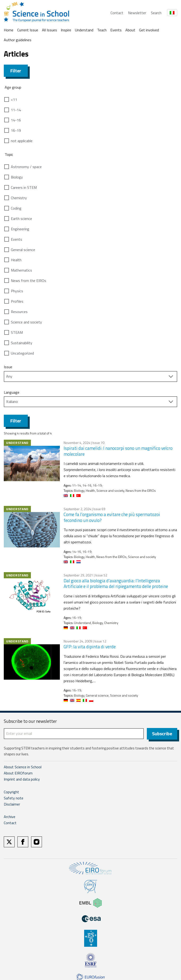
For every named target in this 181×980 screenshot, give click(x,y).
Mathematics (21, 270)
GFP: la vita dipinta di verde (90, 647)
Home (9, 30)
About (130, 30)
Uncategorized (22, 353)
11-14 (16, 110)
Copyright (11, 793)
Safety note (14, 799)
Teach (102, 30)
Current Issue (28, 30)
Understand (84, 30)
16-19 (16, 130)
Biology (17, 177)
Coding (16, 208)
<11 (14, 99)
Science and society (26, 322)
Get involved (149, 30)
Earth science (21, 219)
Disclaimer (12, 805)
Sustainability (22, 343)
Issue (8, 367)
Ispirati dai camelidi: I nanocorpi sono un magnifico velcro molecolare (118, 451)
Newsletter (137, 13)
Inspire (66, 30)
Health (16, 260)
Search (156, 13)
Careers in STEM (24, 187)
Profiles (17, 301)
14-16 (16, 120)
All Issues (49, 30)
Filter (16, 71)
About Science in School (23, 768)
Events (116, 30)
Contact (117, 13)
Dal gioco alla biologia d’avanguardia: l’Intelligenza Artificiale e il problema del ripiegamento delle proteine (116, 583)
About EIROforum (18, 774)
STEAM (17, 332)
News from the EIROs (29, 281)
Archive (10, 818)
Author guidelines (18, 40)
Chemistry (19, 198)
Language (12, 392)
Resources (19, 312)
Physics (17, 291)
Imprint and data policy (22, 780)
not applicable (22, 141)
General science (23, 250)
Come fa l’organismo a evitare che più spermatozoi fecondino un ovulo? (112, 517)
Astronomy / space (26, 167)
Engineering (20, 229)
